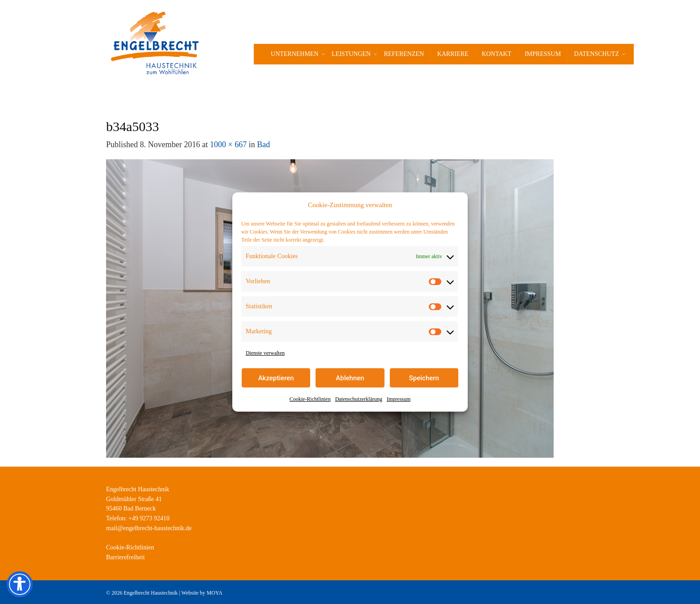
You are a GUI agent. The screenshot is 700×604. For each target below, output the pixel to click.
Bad (263, 145)
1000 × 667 (228, 145)
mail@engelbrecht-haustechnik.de (149, 528)
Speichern (424, 378)
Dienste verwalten (265, 353)
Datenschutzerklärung (359, 399)
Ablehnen (350, 378)
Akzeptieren (276, 378)
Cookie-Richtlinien (310, 399)
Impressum (399, 399)
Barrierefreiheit (125, 557)
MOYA (215, 593)
